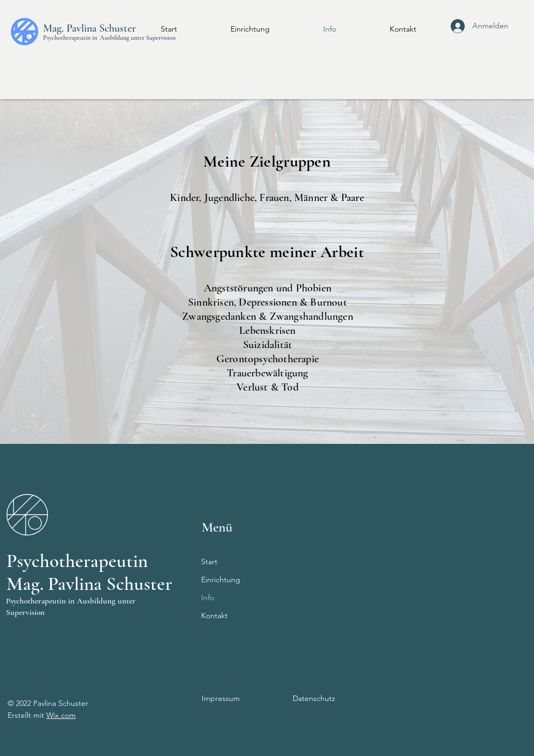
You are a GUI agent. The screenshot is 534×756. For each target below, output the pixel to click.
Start (209, 562)
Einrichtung (221, 580)
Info (208, 598)
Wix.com (61, 715)
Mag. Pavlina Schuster (89, 28)
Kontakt (214, 615)
